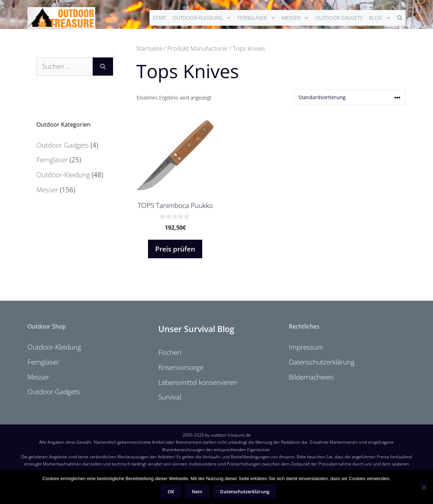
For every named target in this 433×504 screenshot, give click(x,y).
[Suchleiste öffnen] (400, 18)
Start (159, 18)
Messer (297, 18)
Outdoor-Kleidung (203, 18)
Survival (170, 397)
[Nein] (424, 487)
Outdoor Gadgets (339, 18)
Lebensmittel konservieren (198, 382)
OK (171, 492)
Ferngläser (258, 18)
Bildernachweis (311, 377)
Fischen (170, 352)
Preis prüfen (175, 249)
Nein (197, 492)
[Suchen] (103, 67)
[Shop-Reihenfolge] (350, 97)
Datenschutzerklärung (322, 362)
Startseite (149, 48)
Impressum (306, 347)
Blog (382, 18)
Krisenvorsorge (181, 367)
